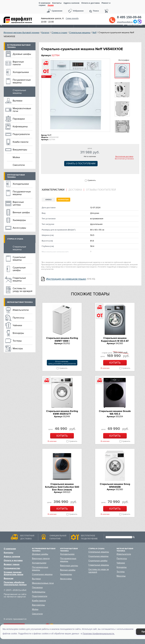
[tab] (54, 190)
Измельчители (21, 310)
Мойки (16, 157)
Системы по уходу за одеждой (23, 290)
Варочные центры (18, 203)
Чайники (17, 325)
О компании (45, 3)
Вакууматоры (20, 150)
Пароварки (19, 119)
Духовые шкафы (22, 54)
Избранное (78, 11)
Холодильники (21, 72)
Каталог (45, 33)
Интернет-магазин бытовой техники (21, 33)
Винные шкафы (21, 212)
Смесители (19, 165)
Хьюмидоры (19, 220)
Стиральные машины (80, 33)
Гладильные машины (19, 279)
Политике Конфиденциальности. (99, 634)
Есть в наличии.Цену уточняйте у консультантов (62, 363)
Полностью (63, 200)
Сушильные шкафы (19, 269)
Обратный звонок (112, 20)
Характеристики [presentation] (53, 190)
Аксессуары (19, 228)
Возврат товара (12, 564)
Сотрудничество (12, 568)
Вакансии (9, 578)
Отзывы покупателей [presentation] (101, 190)
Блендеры (18, 333)
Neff (94, 33)
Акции (51, 5)
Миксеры (18, 348)
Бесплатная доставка (124, 157)
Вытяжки (18, 101)
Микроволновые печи (22, 110)
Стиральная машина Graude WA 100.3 (115, 413)
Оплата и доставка (91, 3)
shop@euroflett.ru (125, 22)
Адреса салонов (71, 3)
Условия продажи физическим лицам (14, 573)
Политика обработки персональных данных (15, 583)
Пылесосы (18, 318)
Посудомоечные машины (22, 81)
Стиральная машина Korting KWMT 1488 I (62, 339)
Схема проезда (72, 18)
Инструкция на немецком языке (66, 279)
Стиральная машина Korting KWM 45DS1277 (62, 413)
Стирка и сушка (59, 33)
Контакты (57, 3)
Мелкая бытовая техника (20, 302)
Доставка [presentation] (75, 190)
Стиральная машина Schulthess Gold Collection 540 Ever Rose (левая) (62, 487)
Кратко (48, 200)
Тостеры (17, 341)
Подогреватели (21, 134)
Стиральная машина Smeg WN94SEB (115, 485)
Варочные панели (18, 63)
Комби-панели (21, 142)
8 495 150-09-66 (129, 17)
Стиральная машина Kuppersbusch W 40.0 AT (115, 339)
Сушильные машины (19, 259)
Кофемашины (20, 127)
